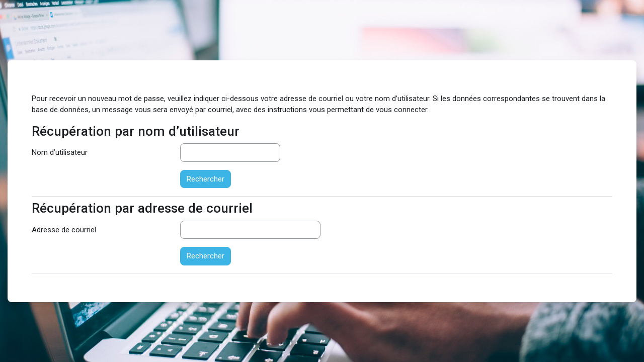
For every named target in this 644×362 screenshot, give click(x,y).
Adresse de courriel (64, 230)
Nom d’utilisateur (60, 152)
